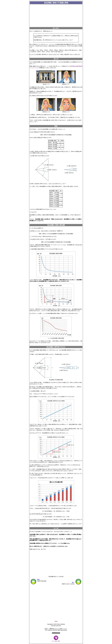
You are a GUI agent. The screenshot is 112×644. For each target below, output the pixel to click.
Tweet (56, 621)
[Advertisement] (56, 16)
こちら (64, 629)
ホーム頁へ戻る (56, 641)
